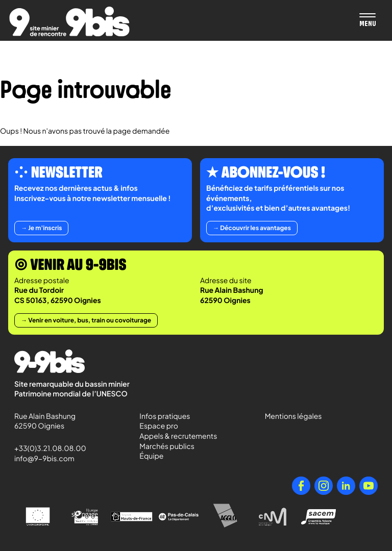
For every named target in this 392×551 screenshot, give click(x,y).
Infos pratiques (165, 416)
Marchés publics (167, 446)
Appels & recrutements (178, 436)
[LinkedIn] (346, 486)
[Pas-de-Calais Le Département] (179, 517)
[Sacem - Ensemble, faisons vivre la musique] (320, 517)
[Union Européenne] (38, 517)
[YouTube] (369, 486)
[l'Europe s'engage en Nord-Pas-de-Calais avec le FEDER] (85, 517)
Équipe (151, 456)
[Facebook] (301, 486)
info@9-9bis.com (44, 459)
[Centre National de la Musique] (273, 517)
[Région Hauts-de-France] (132, 517)
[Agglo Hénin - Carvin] (226, 517)
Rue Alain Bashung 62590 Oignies (46, 421)
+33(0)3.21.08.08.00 (46, 448)
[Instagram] (324, 486)
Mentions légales (293, 416)
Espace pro (159, 426)
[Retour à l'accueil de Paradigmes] (69, 21)
